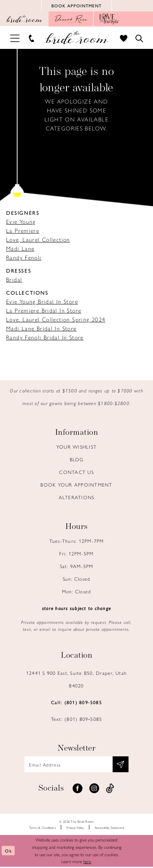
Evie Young (21, 222)
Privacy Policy (75, 829)
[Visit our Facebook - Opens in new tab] (78, 790)
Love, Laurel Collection (38, 240)
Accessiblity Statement (110, 829)
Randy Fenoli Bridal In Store (45, 338)
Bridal (14, 280)
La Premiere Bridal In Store (44, 311)
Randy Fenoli (24, 258)
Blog (77, 460)
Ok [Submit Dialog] (9, 852)
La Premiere (23, 231)
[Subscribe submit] (122, 765)
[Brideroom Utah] (76, 39)
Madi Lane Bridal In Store (41, 329)
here (87, 863)
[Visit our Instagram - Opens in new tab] (94, 790)
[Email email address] (76, 765)
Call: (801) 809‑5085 (76, 703)
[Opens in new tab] (71, 20)
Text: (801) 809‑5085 (77, 720)
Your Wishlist (76, 447)
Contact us (76, 473)
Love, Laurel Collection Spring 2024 (56, 320)
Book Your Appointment (76, 485)
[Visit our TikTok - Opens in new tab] (110, 790)
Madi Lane (20, 249)
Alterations (77, 498)
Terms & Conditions (42, 829)
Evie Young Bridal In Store (42, 302)
